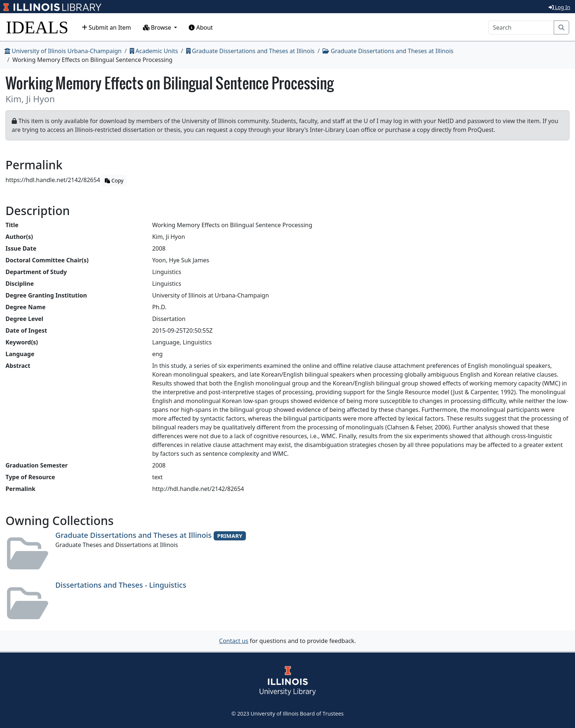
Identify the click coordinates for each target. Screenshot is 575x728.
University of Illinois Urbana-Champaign (63, 51)
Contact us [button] (234, 641)
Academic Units (154, 51)
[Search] (521, 27)
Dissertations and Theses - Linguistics (121, 585)
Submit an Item (106, 27)
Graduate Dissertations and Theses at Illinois (250, 51)
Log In (559, 7)
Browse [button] (158, 27)
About (201, 27)
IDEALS (37, 27)
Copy (114, 180)
